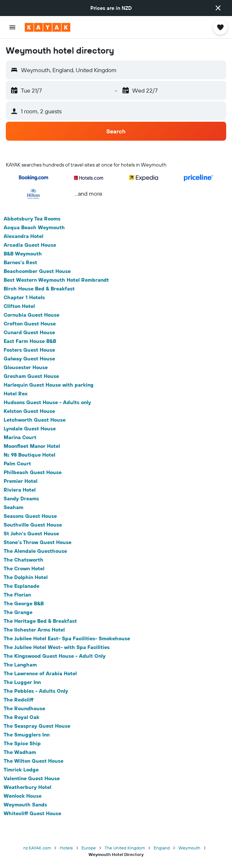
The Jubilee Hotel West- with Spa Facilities (57, 647)
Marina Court (20, 437)
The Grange (18, 612)
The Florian (17, 595)
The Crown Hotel (24, 568)
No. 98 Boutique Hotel (30, 455)
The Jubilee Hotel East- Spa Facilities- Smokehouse (67, 638)
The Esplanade (21, 586)
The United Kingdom (125, 848)
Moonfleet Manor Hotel (32, 446)
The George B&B (24, 603)
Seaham (13, 507)
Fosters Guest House (29, 350)
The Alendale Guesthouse (35, 551)
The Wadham (20, 752)
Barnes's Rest (20, 262)
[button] (218, 8)
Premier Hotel (21, 481)
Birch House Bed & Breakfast (39, 289)
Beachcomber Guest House (37, 271)
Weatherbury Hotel (27, 787)
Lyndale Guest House (30, 429)
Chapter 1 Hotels (24, 297)
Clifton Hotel (19, 306)
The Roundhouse (24, 708)
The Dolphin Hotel (26, 577)
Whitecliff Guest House (32, 813)
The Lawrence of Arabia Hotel (40, 673)
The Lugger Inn (22, 682)
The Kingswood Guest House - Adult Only (55, 656)
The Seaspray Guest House (37, 726)
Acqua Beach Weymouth (34, 227)
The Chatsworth (23, 560)
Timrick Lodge (21, 770)
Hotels (66, 848)
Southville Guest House (33, 525)
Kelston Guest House (29, 411)
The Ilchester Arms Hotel (34, 630)
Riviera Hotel (20, 490)
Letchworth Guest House (35, 420)
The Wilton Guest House (34, 761)
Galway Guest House (29, 359)
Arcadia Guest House (30, 245)
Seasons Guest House (30, 516)
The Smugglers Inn (27, 735)
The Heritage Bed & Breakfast (40, 621)
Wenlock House (23, 796)
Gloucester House (26, 367)
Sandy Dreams (21, 498)
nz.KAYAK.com (37, 848)
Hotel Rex (16, 394)
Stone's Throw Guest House (38, 542)
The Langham (20, 665)
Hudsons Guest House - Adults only (47, 402)
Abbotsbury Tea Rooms (32, 219)
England (162, 848)
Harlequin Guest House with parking (49, 385)
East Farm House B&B (30, 341)
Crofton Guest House (30, 324)
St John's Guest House (31, 533)
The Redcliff (19, 700)
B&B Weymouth (23, 254)
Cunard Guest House (29, 332)
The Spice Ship (22, 743)
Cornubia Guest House (32, 315)
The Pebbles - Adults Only (36, 691)
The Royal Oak (21, 717)
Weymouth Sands (25, 805)
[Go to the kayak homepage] (48, 27)
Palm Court (17, 464)
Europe (89, 848)
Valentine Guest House (32, 778)
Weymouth (189, 848)
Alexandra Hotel (23, 236)
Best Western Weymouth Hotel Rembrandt (56, 280)
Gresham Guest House (31, 376)
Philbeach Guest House (33, 472)
